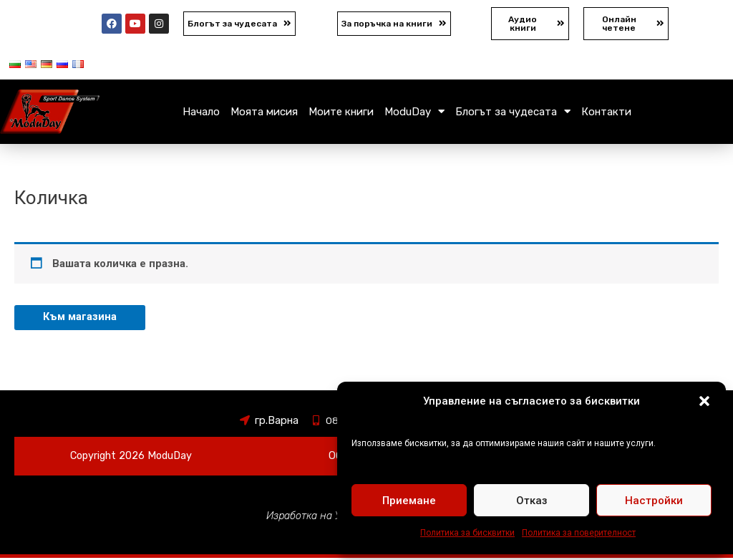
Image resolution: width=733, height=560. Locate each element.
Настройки (654, 501)
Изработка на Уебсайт (319, 518)
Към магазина (80, 319)
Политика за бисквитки (467, 533)
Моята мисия (264, 113)
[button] (704, 401)
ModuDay (414, 113)
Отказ (532, 501)
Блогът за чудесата (513, 113)
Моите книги (341, 113)
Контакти (606, 113)
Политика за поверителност (579, 533)
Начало (201, 113)
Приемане (409, 501)
